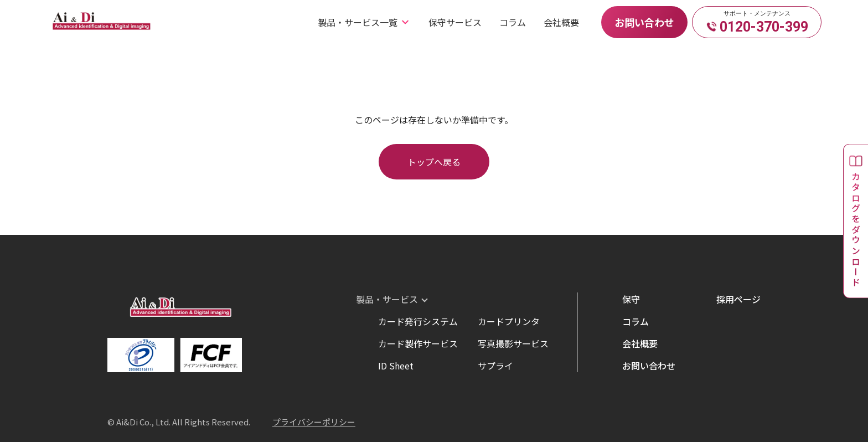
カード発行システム (418, 321)
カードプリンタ (509, 321)
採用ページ (738, 299)
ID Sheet (396, 366)
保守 (631, 299)
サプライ (495, 366)
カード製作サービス (418, 343)
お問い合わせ (644, 22)
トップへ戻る (434, 162)
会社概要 (561, 22)
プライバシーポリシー (314, 422)
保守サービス (455, 22)
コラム (513, 22)
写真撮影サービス (513, 343)
